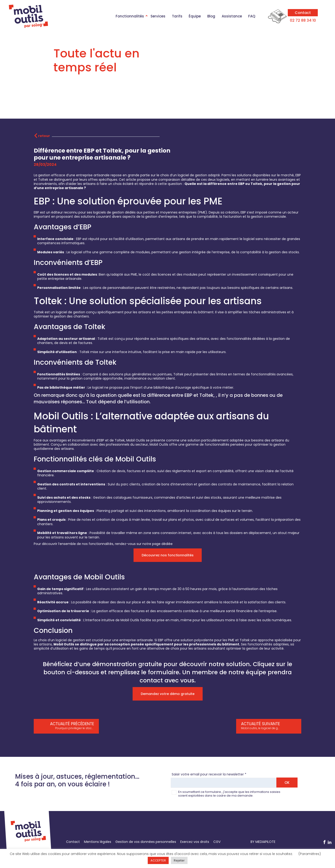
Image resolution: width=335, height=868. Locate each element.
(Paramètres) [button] (310, 854)
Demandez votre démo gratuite (168, 694)
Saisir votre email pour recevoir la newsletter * (209, 774)
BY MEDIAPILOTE (263, 842)
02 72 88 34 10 (303, 20)
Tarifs (177, 16)
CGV (217, 842)
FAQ (252, 16)
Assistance (232, 16)
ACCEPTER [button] (158, 860)
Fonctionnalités (130, 16)
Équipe (195, 16)
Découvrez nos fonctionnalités (168, 555)
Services (158, 16)
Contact (303, 13)
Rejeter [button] (179, 860)
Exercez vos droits (195, 842)
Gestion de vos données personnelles (146, 842)
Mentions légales (98, 842)
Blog (211, 16)
